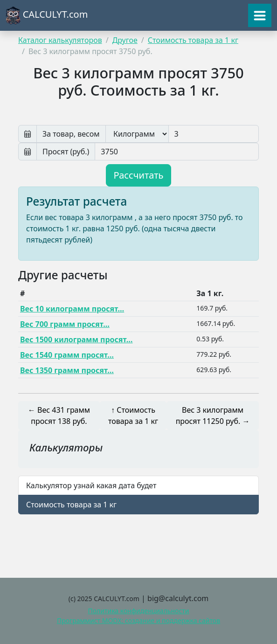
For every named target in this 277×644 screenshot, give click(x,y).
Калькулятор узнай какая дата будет (91, 485)
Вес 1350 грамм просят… (67, 370)
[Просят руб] (177, 152)
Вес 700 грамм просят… (65, 324)
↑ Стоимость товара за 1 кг (133, 415)
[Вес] (214, 134)
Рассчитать (139, 175)
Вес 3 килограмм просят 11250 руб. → (213, 415)
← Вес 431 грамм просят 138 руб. (59, 415)
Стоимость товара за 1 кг (193, 40)
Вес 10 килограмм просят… (72, 309)
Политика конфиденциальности (138, 611)
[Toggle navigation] (260, 15)
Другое (125, 40)
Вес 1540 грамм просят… (67, 355)
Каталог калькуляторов (60, 40)
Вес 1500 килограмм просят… (76, 339)
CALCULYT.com (47, 15)
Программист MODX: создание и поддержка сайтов (138, 620)
